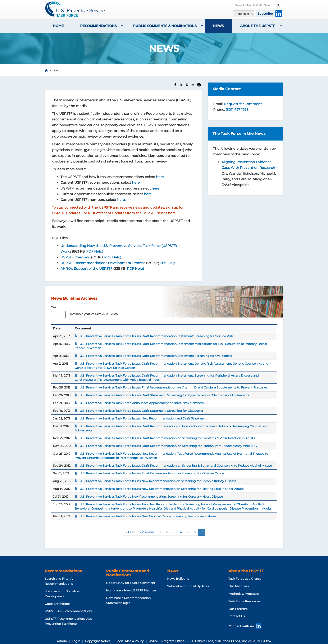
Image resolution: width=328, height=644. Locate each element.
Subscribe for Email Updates (188, 586)
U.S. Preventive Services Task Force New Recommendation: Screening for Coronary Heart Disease (151, 497)
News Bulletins (178, 579)
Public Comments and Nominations (127, 573)
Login (76, 641)
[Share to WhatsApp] (187, 85)
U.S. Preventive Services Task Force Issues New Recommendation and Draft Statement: (143, 418)
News (218, 26)
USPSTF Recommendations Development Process (103, 263)
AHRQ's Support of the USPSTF (86, 269)
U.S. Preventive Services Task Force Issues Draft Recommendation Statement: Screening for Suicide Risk (156, 336)
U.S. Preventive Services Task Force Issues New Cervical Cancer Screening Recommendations (148, 516)
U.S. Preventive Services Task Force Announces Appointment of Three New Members (142, 403)
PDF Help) (95, 251)
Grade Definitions (58, 604)
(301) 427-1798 (237, 110)
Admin (62, 641)
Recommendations (98, 26)
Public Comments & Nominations (165, 26)
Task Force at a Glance (245, 579)
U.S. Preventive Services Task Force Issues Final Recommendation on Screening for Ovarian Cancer (152, 473)
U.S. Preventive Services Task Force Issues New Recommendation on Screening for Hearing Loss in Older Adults (162, 489)
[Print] (199, 85)
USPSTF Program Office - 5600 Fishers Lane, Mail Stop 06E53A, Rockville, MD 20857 (210, 641)
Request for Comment (243, 104)
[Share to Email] (193, 85)
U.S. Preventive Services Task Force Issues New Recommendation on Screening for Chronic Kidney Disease (158, 481)
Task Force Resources (244, 601)
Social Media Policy (130, 641)
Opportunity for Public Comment (131, 583)
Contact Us (237, 616)
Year (54, 307)
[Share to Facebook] (175, 85)
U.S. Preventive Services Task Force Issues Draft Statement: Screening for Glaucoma (141, 411)
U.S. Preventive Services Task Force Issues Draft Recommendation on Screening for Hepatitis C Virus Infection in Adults (167, 438)
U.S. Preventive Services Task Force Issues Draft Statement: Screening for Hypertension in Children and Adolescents (164, 395)
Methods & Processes (244, 594)
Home (58, 26)
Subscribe (265, 14)
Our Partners (238, 609)
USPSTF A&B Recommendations (69, 611)
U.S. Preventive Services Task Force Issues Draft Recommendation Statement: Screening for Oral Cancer (156, 356)
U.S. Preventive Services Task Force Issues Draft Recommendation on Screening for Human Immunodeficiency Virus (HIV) (169, 446)
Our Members (239, 586)
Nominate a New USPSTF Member (131, 590)
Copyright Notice (98, 641)
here (160, 177)
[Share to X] (181, 85)
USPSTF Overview (75, 257)
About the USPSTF (258, 26)
